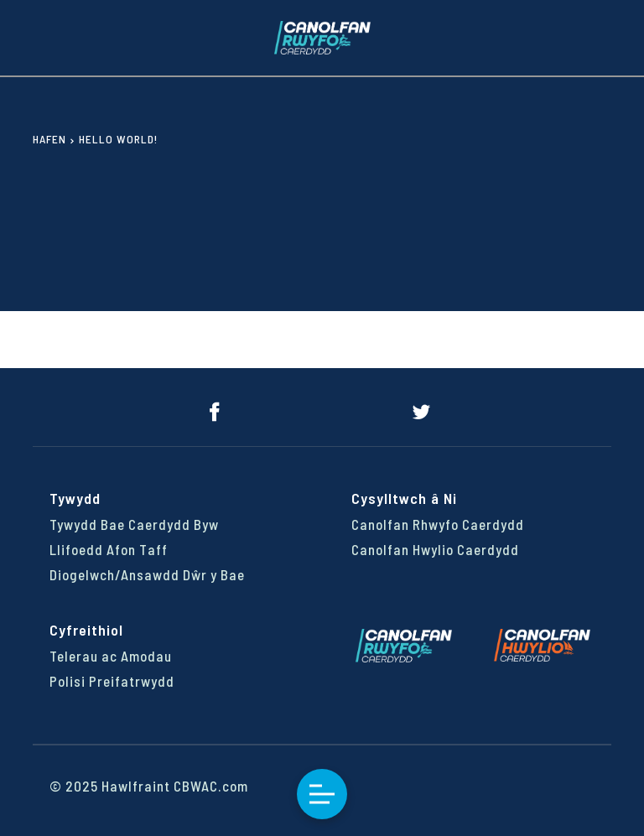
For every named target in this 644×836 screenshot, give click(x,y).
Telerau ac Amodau (111, 656)
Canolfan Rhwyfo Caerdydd (438, 524)
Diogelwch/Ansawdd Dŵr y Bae (147, 574)
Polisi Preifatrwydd (112, 681)
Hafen (49, 139)
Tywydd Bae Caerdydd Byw (134, 524)
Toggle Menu (322, 794)
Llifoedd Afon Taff (109, 549)
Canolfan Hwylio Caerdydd (435, 549)
